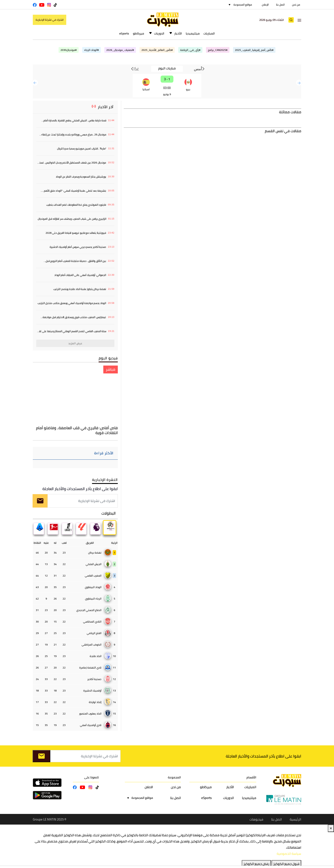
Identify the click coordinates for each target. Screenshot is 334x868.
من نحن (296, 5)
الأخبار (178, 33)
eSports (124, 33)
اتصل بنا (280, 5)
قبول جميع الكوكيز (286, 864)
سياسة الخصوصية (289, 854)
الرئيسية (295, 820)
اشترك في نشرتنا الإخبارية (50, 20)
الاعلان (149, 787)
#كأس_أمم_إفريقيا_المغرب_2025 (254, 50)
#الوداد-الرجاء (91, 50)
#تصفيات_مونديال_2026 (120, 50)
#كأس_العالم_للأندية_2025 (157, 50)
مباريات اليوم (167, 68)
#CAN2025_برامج (218, 50)
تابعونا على (91, 778)
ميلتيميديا (193, 33)
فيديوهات (256, 820)
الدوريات (159, 33)
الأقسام (251, 778)
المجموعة (174, 778)
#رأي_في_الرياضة (190, 50)
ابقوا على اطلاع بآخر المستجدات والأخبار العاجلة (80, 489)
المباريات (209, 33)
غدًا (135, 69)
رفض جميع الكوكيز (256, 864)
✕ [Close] (331, 829)
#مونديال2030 (69, 50)
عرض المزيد (75, 343)
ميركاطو (138, 33)
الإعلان (265, 5)
